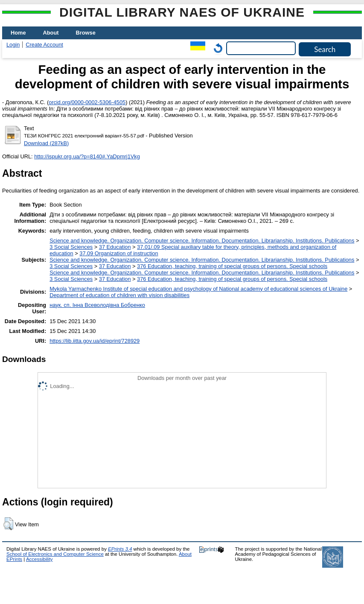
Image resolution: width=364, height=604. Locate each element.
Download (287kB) (46, 143)
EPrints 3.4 (120, 549)
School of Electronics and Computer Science (55, 554)
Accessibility (39, 559)
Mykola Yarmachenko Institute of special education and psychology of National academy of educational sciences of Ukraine (198, 289)
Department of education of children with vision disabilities (119, 295)
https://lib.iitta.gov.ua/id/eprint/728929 (95, 341)
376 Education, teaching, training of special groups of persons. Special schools (232, 266)
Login (13, 45)
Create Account (44, 45)
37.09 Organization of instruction (119, 253)
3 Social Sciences (71, 247)
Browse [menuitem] (86, 33)
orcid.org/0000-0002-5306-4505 (87, 102)
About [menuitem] (51, 33)
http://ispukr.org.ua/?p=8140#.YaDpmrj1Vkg (87, 156)
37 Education (115, 247)
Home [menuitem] (18, 33)
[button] (8, 524)
